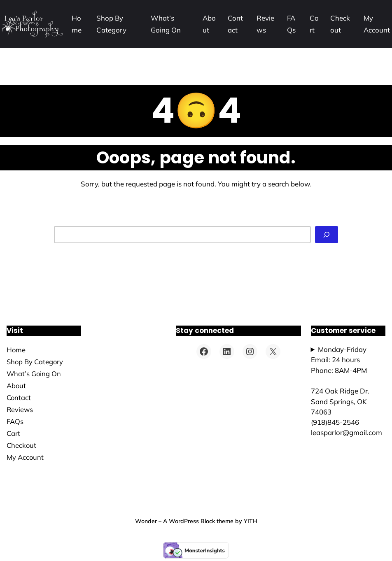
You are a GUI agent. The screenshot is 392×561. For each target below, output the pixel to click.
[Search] (327, 235)
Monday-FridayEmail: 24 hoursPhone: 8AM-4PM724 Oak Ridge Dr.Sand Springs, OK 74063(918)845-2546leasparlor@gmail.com (346, 391)
